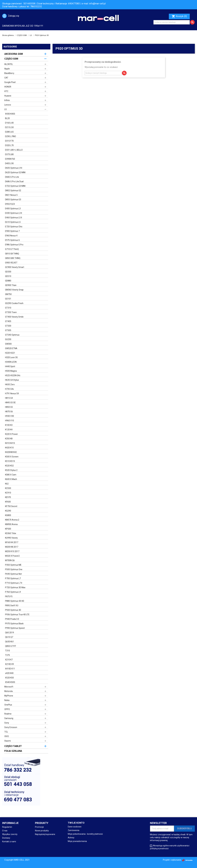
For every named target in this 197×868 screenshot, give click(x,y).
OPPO (7, 709)
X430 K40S (10, 114)
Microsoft (9, 687)
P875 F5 (9, 596)
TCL (6, 732)
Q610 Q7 (9, 637)
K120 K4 (9, 430)
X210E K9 (9, 664)
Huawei (8, 96)
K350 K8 (9, 439)
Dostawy (6, 838)
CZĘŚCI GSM (11, 59)
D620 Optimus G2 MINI (15, 172)
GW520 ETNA (11, 348)
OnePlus (8, 705)
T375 (7, 655)
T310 (7, 651)
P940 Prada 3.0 (12, 619)
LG (6, 109)
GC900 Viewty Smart (15, 267)
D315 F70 (9, 141)
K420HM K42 (11, 452)
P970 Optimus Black (14, 624)
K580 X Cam (11, 475)
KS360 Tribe (11, 533)
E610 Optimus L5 (13, 222)
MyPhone (9, 696)
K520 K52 (9, 466)
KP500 (8, 529)
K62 (7, 484)
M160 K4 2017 (12, 542)
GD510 (8, 276)
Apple (7, 69)
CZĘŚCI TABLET (13, 746)
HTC (6, 91)
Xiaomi (8, 741)
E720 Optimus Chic (14, 227)
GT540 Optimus (12, 335)
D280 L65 (9, 132)
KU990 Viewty (11, 538)
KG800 (8, 515)
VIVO (7, 736)
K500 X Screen (12, 457)
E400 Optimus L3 (13, 209)
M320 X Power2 (12, 556)
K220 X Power (11, 434)
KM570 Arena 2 (12, 520)
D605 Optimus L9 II (14, 168)
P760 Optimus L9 (13, 592)
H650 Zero (10, 384)
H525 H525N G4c (13, 375)
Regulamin (7, 827)
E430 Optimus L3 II (14, 213)
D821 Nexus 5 (11, 195)
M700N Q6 (10, 560)
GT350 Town (11, 312)
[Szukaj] (172, 22)
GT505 (8, 330)
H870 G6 (9, 412)
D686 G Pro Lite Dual (14, 181)
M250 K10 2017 (12, 551)
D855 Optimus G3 (13, 200)
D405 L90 (9, 163)
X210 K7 (9, 660)
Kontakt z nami (9, 842)
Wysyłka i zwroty (10, 834)
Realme (8, 714)
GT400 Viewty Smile (14, 317)
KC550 (8, 488)
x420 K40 (9, 673)
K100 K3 (9, 425)
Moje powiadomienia (77, 841)
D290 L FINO (11, 136)
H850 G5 (9, 407)
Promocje (39, 827)
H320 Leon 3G (11, 357)
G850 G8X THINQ (13, 258)
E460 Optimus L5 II (14, 218)
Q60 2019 (10, 633)
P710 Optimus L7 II (14, 583)
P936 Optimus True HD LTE (17, 615)
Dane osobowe (75, 827)
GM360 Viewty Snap (14, 290)
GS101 (8, 299)
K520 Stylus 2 (11, 470)
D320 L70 (9, 145)
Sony (7, 723)
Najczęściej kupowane (45, 834)
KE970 (8, 497)
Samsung (9, 718)
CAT (6, 78)
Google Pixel (10, 82)
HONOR (8, 87)
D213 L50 (9, 127)
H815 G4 (9, 398)
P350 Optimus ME (13, 565)
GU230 (8, 339)
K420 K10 (9, 448)
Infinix (7, 100)
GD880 (8, 281)
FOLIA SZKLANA (13, 751)
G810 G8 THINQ (12, 254)
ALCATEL (9, 64)
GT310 (8, 308)
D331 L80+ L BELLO (14, 150)
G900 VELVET (11, 263)
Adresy (71, 838)
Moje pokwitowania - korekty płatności (85, 834)
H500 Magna (11, 371)
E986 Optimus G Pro (14, 245)
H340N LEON (11, 362)
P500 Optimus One (14, 569)
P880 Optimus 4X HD (15, 601)
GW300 (8, 344)
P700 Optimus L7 (13, 578)
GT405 (8, 321)
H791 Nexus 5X (12, 393)
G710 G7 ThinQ (12, 249)
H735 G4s (9, 389)
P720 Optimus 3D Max (15, 587)
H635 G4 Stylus (12, 380)
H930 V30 (10, 416)
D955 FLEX (10, 204)
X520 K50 (9, 678)
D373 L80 (9, 154)
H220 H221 (10, 353)
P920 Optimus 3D (13, 610)
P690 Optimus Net (13, 574)
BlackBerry (9, 73)
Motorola (8, 691)
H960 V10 (10, 421)
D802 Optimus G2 (13, 190)
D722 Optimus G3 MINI (15, 186)
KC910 (8, 493)
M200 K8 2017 (12, 547)
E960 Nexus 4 (11, 236)
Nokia (7, 700)
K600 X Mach (11, 479)
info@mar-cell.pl (97, 4)
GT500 (8, 326)
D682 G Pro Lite (12, 177)
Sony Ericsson (11, 727)
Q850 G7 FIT (11, 646)
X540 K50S (10, 682)
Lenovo (8, 105)
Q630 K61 (10, 642)
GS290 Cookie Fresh (14, 303)
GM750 (8, 294)
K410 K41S (10, 443)
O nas (5, 831)
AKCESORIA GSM (14, 54)
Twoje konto (76, 823)
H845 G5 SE (10, 402)
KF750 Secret (11, 506)
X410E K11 (10, 669)
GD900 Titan (11, 285)
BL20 (7, 118)
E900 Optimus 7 (12, 231)
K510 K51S (10, 461)
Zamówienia (74, 830)
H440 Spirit (10, 366)
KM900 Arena (11, 524)
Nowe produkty (42, 831)
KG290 (8, 511)
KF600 (8, 502)
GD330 (8, 272)
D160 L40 (9, 123)
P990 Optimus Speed (15, 628)
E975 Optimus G (12, 240)
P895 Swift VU (12, 605)
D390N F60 (10, 159)
